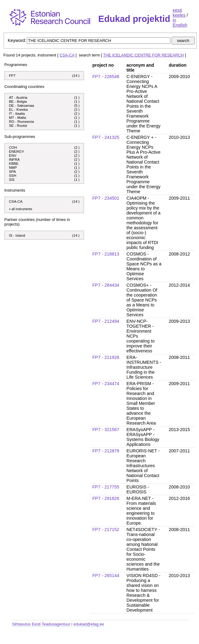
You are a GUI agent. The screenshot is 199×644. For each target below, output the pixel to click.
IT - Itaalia (17, 113)
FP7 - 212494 (106, 321)
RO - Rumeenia (21, 121)
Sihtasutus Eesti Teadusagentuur (41, 624)
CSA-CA (67, 55)
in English (180, 23)
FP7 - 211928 (106, 357)
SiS (12, 179)
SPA (12, 171)
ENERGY (16, 151)
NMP (13, 167)
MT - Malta (17, 117)
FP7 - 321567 (106, 430)
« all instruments (20, 209)
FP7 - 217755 (106, 487)
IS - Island (17, 235)
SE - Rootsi (18, 125)
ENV (13, 155)
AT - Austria (18, 97)
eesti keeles (179, 13)
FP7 (12, 75)
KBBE (14, 163)
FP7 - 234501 (106, 198)
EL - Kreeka (18, 109)
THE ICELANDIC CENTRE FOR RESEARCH (144, 55)
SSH (13, 175)
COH (13, 147)
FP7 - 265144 (106, 575)
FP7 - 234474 (106, 384)
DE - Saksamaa (22, 105)
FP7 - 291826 (106, 498)
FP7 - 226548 (106, 77)
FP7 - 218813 (106, 254)
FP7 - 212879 (106, 451)
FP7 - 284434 (106, 285)
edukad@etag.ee (89, 624)
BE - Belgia (18, 101)
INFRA (14, 159)
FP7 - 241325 (106, 137)
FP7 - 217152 (106, 530)
